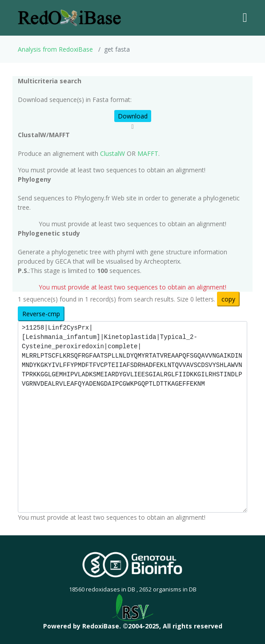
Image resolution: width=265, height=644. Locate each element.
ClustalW (112, 153)
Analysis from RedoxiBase (55, 49)
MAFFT (148, 153)
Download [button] (133, 116)
